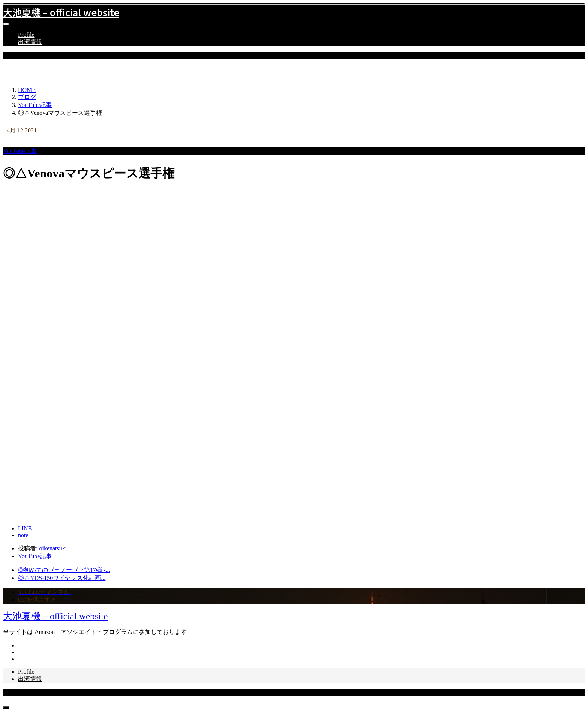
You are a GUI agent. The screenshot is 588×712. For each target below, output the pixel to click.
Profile (26, 35)
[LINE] (25, 528)
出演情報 (30, 42)
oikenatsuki (53, 548)
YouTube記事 (20, 151)
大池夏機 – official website (61, 12)
